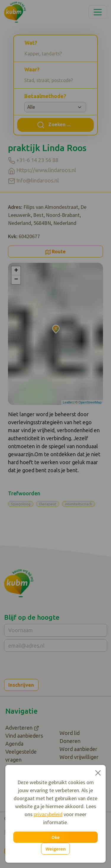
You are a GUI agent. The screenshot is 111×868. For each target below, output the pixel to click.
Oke (56, 837)
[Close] (98, 773)
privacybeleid (48, 814)
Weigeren (56, 849)
